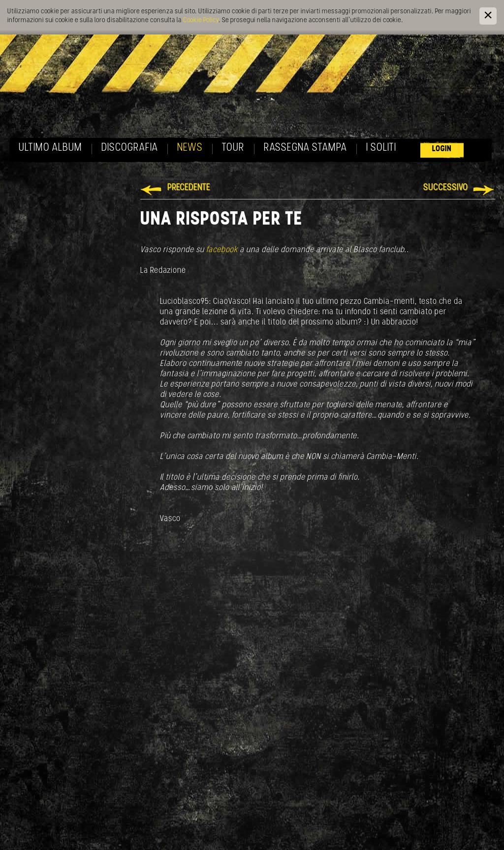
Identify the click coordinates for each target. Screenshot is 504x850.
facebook (222, 250)
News (190, 148)
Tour (233, 148)
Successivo (446, 188)
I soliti (381, 148)
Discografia (130, 148)
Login (442, 149)
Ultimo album (50, 148)
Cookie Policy (201, 20)
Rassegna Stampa (305, 148)
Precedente (189, 188)
